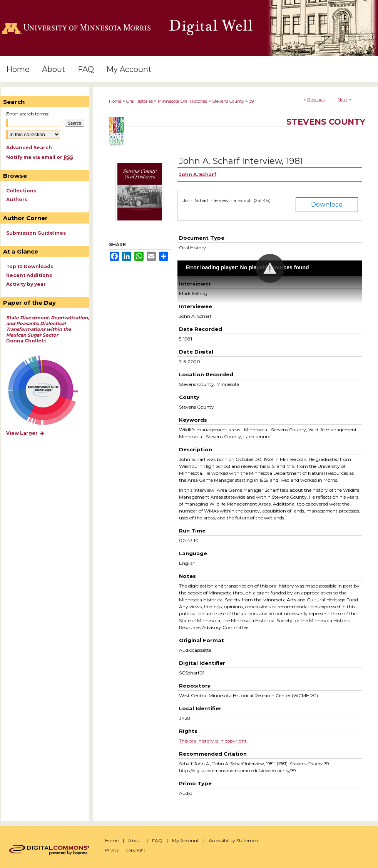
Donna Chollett (48, 329)
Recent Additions (29, 275)
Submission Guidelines (36, 233)
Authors (17, 199)
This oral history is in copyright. (213, 741)
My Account (186, 840)
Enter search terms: (28, 114)
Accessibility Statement (234, 840)
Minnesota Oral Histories (182, 101)
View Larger (25, 433)
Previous (316, 100)
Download (327, 204)
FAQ (157, 840)
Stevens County (228, 101)
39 (251, 101)
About (135, 840)
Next (342, 100)
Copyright (135, 850)
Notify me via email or (40, 157)
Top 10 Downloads (30, 266)
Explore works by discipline (48, 391)
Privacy (112, 850)
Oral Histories (140, 101)
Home (115, 101)
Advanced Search (29, 148)
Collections (21, 191)
